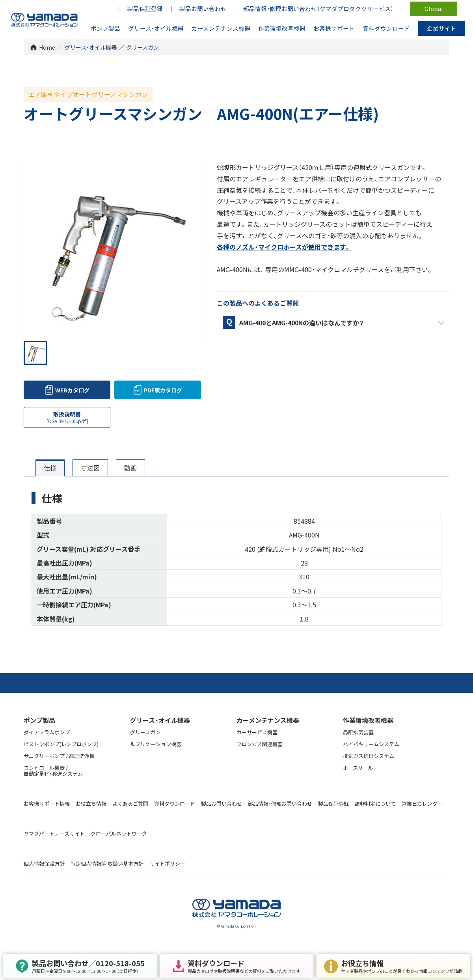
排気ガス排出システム (369, 756)
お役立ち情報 (91, 804)
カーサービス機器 (257, 732)
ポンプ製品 (39, 720)
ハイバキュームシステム (371, 744)
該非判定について (375, 804)
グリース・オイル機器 (91, 47)
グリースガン (142, 47)
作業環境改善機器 (368, 720)
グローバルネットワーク (119, 833)
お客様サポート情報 (47, 804)
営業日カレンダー (422, 804)
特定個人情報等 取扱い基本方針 (107, 863)
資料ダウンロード (175, 804)
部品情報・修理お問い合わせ (280, 804)
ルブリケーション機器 (156, 744)
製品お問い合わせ (222, 804)
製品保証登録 (333, 804)
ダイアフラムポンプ (47, 732)
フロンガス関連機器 (260, 744)
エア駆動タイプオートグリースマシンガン (88, 94)
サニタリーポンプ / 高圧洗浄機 (59, 756)
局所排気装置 (358, 732)
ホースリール (358, 768)
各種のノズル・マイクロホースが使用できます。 (284, 247)
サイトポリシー (167, 863)
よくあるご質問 (130, 804)
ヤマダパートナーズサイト (54, 833)
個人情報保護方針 (44, 863)
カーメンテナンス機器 (268, 720)
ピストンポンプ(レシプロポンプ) (61, 744)
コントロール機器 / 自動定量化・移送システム (53, 771)
